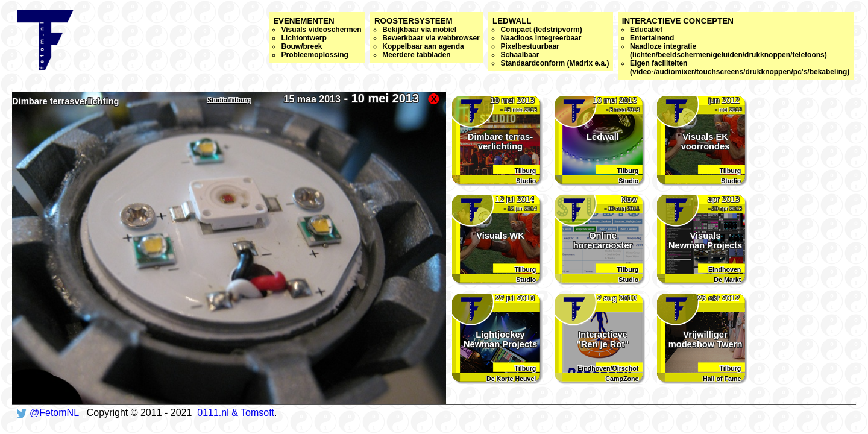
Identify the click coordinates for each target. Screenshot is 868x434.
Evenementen (317, 38)
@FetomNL (54, 413)
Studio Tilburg (229, 100)
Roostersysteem (427, 38)
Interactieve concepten (736, 46)
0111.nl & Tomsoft (236, 413)
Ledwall (551, 42)
